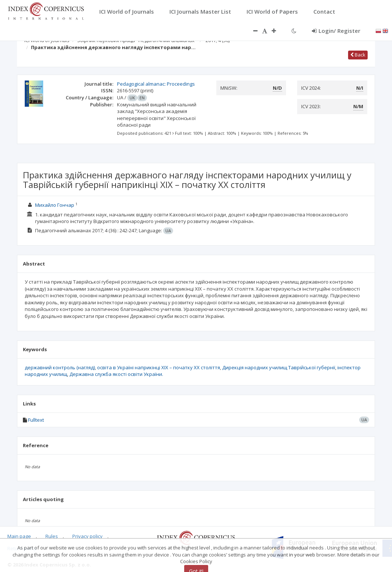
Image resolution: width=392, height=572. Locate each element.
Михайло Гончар (55, 205)
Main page (19, 536)
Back (358, 55)
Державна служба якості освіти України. (116, 374)
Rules (52, 536)
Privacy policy (87, 536)
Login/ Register (336, 31)
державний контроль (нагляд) (60, 367)
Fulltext (36, 420)
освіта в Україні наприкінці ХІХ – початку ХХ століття (159, 367)
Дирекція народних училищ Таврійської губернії (279, 367)
